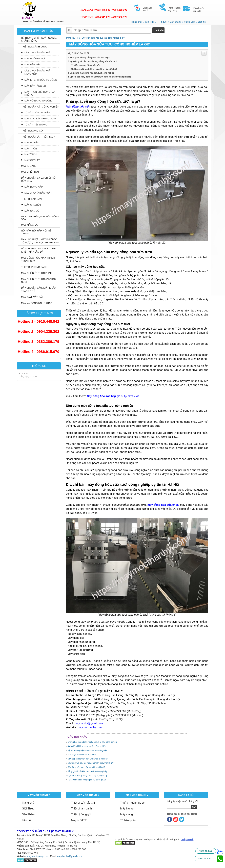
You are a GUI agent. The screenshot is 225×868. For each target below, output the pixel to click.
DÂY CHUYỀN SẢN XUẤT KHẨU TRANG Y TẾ (38, 289)
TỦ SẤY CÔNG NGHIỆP (37, 113)
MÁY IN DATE (29, 166)
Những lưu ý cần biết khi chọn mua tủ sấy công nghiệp (92, 742)
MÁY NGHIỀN (32, 143)
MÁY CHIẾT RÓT (30, 172)
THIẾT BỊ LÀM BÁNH (32, 199)
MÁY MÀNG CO (30, 225)
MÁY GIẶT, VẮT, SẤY (32, 297)
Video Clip (190, 22)
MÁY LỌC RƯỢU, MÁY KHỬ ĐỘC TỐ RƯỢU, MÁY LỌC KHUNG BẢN (40, 241)
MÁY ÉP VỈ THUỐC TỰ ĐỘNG (41, 80)
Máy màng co (128, 814)
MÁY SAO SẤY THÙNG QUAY (41, 119)
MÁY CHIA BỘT (33, 205)
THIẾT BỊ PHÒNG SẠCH (34, 267)
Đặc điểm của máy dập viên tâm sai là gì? (87, 767)
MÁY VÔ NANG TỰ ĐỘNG (39, 101)
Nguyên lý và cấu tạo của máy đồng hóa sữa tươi (93, 61)
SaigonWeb (187, 839)
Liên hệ (202, 22)
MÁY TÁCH (31, 154)
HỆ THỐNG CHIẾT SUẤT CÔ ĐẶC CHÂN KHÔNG (39, 39)
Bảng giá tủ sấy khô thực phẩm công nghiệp (88, 771)
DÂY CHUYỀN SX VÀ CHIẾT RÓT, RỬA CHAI (39, 179)
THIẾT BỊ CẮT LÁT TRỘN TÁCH (38, 137)
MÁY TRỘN (31, 149)
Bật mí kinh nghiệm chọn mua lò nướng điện (88, 750)
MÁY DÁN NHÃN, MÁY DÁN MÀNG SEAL (40, 218)
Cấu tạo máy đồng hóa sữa (88, 65)
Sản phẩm (175, 22)
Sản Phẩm (28, 814)
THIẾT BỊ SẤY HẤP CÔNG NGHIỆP (40, 107)
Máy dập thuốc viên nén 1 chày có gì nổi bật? (88, 759)
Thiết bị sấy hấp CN (83, 803)
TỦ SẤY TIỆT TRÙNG (36, 125)
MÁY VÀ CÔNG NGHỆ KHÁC (37, 303)
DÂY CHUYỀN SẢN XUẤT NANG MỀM (38, 72)
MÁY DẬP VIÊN (33, 65)
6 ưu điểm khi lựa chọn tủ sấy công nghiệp (87, 746)
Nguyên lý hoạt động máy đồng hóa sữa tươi (96, 69)
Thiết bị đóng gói (81, 814)
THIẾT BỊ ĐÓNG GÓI (32, 131)
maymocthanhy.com (37, 856)
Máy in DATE (79, 820)
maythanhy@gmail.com (70, 856)
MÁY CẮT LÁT (32, 160)
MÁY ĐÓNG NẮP (34, 187)
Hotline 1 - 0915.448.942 (39, 321)
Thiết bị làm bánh (81, 809)
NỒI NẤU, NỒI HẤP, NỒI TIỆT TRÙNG (37, 232)
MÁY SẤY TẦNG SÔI (36, 86)
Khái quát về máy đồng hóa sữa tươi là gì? (90, 58)
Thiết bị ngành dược (132, 803)
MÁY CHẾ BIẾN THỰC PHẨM (37, 273)
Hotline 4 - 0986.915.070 (39, 352)
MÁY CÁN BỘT (33, 211)
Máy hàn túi (127, 809)
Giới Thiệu (151, 22)
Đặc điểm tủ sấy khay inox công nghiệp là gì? (88, 776)
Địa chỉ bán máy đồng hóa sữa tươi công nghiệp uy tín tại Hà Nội (101, 77)
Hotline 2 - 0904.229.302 (39, 332)
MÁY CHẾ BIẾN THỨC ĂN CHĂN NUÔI (39, 281)
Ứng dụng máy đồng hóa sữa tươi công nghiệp (92, 73)
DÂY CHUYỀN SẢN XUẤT (38, 52)
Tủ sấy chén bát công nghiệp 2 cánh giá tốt (87, 780)
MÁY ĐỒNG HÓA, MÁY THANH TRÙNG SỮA (38, 259)
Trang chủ (137, 22)
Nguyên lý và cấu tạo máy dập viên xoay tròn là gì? (91, 763)
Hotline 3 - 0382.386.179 (39, 342)
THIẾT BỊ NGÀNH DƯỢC (34, 47)
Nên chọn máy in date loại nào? (82, 755)
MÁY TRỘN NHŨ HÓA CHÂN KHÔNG (40, 93)
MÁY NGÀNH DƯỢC (36, 59)
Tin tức (163, 22)
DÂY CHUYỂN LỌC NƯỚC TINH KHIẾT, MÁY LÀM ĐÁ (38, 250)
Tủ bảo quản (128, 820)
